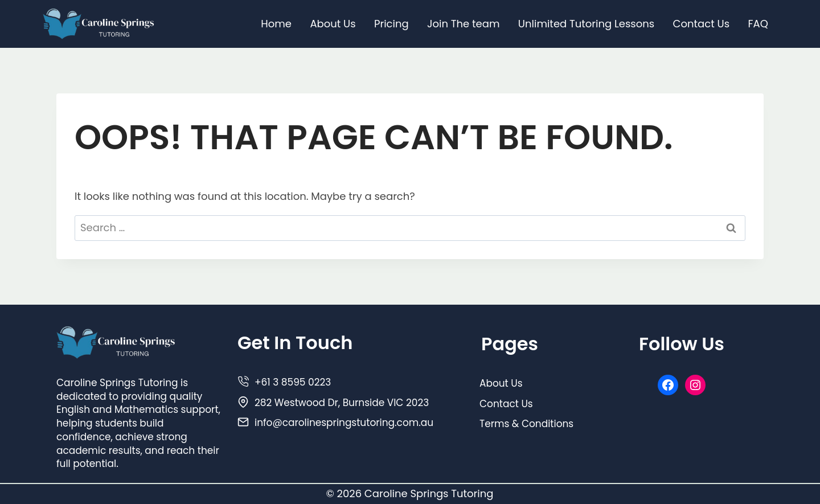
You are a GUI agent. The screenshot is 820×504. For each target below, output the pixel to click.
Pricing (391, 24)
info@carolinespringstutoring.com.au (344, 423)
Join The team (463, 24)
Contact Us (702, 24)
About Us (333, 24)
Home (276, 24)
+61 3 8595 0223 (293, 382)
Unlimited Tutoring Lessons (586, 24)
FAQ (758, 24)
